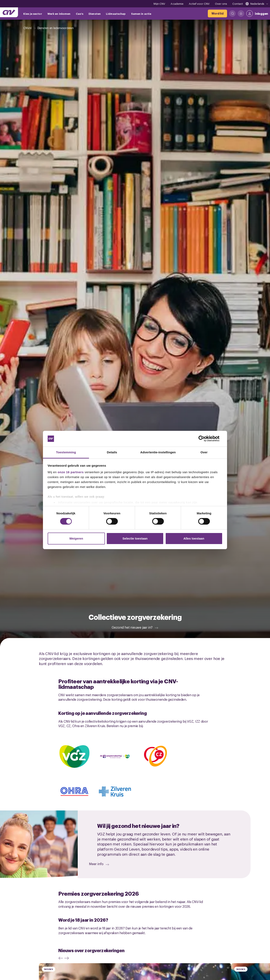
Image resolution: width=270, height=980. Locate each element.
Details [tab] (112, 452)
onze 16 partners (71, 472)
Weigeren (76, 538)
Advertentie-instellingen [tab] (158, 452)
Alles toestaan (194, 538)
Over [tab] (204, 452)
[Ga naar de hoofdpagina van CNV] (9, 12)
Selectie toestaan (135, 538)
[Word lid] (217, 14)
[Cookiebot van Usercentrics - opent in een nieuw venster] (205, 439)
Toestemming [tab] (66, 452)
